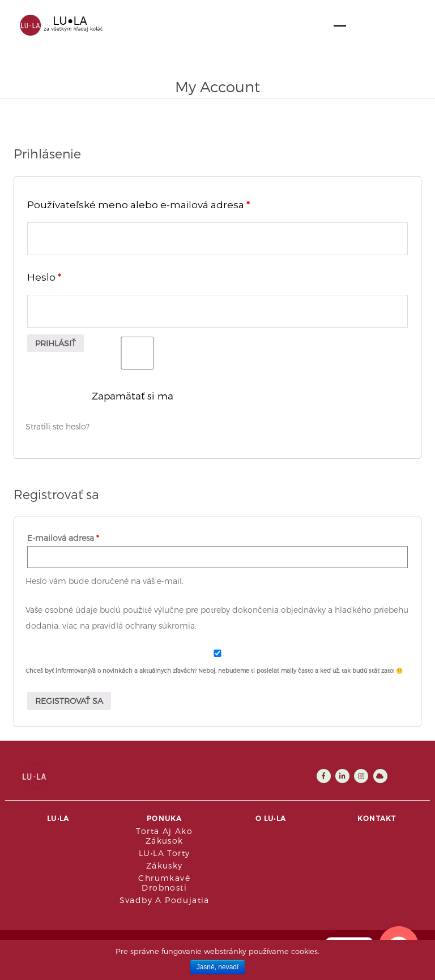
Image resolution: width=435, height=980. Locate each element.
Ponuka (164, 818)
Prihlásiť (56, 343)
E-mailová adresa (63, 538)
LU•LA (58, 818)
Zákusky (165, 865)
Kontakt (377, 818)
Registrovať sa (69, 701)
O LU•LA (271, 818)
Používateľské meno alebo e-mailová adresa (138, 205)
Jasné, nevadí (218, 967)
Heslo (44, 277)
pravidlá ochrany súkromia (143, 626)
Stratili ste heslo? (57, 426)
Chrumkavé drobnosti (164, 883)
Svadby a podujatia (165, 900)
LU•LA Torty (164, 853)
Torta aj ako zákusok (164, 836)
